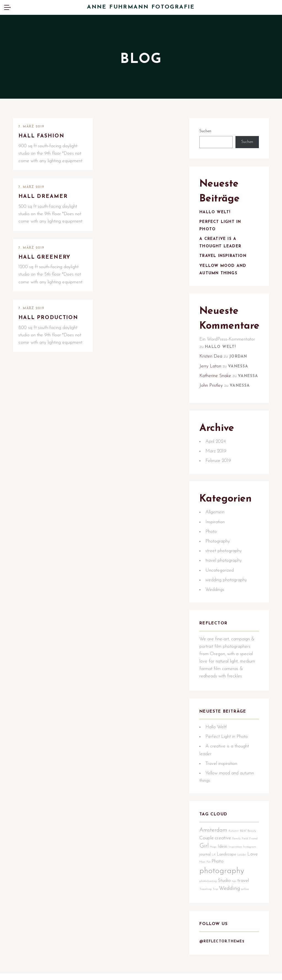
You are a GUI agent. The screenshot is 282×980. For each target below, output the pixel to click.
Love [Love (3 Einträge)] (215, 880)
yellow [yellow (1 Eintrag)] (246, 908)
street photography (224, 566)
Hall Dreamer (44, 197)
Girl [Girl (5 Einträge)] (214, 866)
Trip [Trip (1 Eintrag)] (216, 908)
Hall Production (49, 318)
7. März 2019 (31, 127)
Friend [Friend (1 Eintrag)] (204, 867)
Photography (219, 556)
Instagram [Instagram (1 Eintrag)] (207, 874)
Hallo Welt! (216, 214)
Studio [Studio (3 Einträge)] (225, 899)
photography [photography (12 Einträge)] (223, 890)
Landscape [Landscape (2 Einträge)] (241, 873)
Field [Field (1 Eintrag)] (246, 858)
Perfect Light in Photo (227, 755)
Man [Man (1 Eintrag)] (225, 881)
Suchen (206, 132)
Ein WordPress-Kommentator (228, 343)
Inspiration (216, 537)
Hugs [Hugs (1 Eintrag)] (223, 867)
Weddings (216, 604)
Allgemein (216, 527)
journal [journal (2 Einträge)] (220, 873)
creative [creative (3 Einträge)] (224, 858)
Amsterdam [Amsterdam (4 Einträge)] (214, 850)
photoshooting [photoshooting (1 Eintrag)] (209, 900)
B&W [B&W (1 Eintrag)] (244, 851)
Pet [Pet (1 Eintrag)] (231, 881)
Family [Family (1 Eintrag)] (237, 858)
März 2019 (217, 464)
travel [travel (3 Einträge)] (244, 899)
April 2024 (216, 454)
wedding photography (227, 595)
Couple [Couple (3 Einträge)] (207, 858)
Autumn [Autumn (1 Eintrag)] (234, 851)
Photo (212, 546)
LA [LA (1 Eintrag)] (229, 874)
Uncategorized (220, 585)
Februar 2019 (219, 474)
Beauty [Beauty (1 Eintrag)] (253, 851)
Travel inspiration (224, 258)
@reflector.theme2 (223, 962)
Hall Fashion (42, 136)
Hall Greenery (45, 258)
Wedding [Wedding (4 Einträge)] (230, 907)
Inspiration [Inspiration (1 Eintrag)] (246, 867)
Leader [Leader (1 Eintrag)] (205, 881)
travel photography (224, 575)
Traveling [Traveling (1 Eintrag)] (206, 908)
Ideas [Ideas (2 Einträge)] (233, 866)
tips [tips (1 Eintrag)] (235, 900)
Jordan (239, 361)
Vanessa (239, 370)
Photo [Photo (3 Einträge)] (240, 880)
